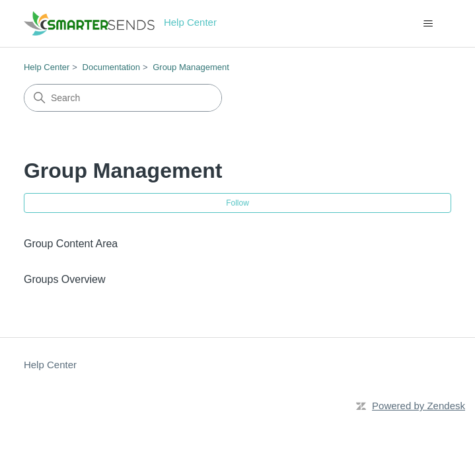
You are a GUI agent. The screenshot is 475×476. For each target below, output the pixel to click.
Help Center (47, 67)
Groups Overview (65, 279)
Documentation (111, 67)
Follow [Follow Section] (237, 203)
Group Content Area (71, 244)
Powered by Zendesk (419, 406)
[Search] (123, 98)
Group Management (191, 67)
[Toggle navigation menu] (428, 24)
